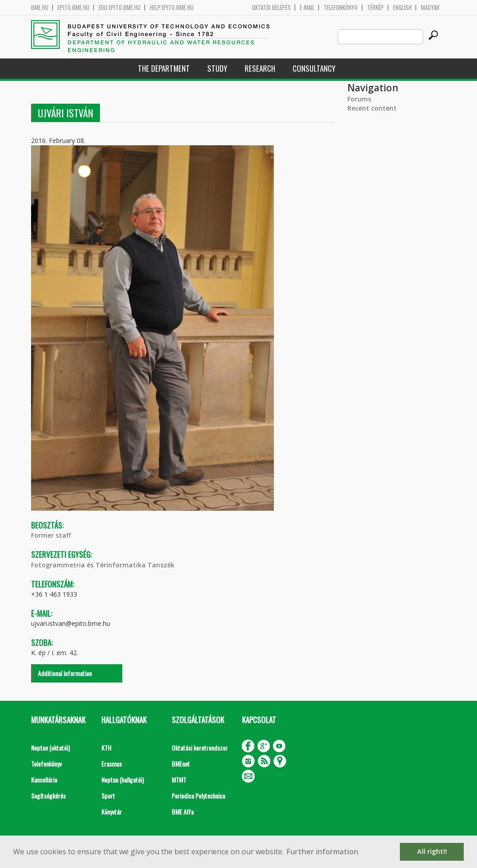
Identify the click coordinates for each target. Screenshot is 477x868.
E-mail (307, 8)
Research (260, 68)
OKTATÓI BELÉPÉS (271, 8)
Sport (108, 796)
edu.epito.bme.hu (120, 8)
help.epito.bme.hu (172, 8)
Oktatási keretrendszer (200, 748)
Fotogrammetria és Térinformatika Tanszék (103, 565)
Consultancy (314, 68)
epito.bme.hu (73, 8)
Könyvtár (112, 812)
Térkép (375, 8)
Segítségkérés (48, 796)
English (402, 8)
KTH (106, 748)
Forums (359, 99)
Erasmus (112, 764)
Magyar (430, 8)
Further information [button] (322, 852)
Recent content (372, 108)
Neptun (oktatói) (50, 748)
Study (217, 68)
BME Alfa (183, 812)
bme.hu (40, 8)
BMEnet (181, 764)
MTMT (179, 780)
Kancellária (44, 780)
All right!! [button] (432, 851)
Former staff (51, 535)
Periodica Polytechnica (198, 796)
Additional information (65, 673)
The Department (164, 68)
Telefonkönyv (341, 8)
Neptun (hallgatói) (123, 780)
